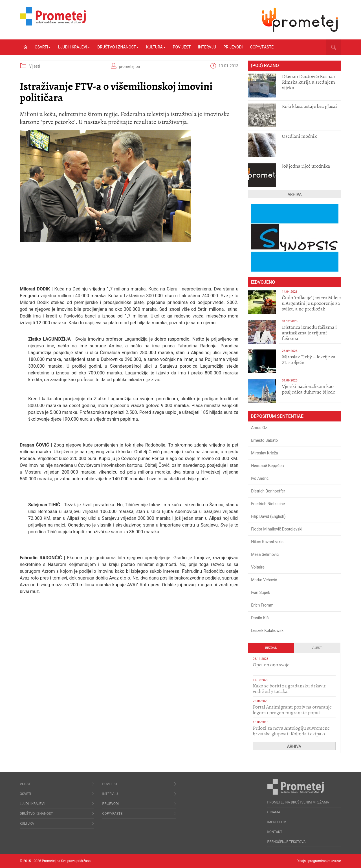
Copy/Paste (262, 47)
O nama (274, 812)
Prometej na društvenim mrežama (298, 802)
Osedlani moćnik (299, 136)
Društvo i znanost (118, 47)
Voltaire (258, 567)
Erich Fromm (262, 605)
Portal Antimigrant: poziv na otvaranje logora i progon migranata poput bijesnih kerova (292, 712)
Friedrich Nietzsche (268, 504)
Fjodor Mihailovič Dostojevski (277, 529)
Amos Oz (259, 428)
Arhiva (295, 194)
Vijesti (34, 66)
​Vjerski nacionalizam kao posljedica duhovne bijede (308, 389)
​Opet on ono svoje (271, 665)
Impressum (277, 822)
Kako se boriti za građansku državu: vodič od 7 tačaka (290, 689)
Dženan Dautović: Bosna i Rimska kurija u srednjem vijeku (308, 82)
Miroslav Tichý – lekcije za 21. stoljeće (309, 359)
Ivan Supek (261, 592)
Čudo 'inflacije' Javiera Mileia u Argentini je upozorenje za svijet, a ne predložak (311, 303)
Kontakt (275, 832)
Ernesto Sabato (264, 440)
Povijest (182, 47)
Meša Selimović (265, 554)
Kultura (156, 47)
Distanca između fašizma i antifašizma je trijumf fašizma (309, 333)
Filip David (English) (268, 516)
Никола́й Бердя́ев (267, 466)
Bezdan (271, 648)
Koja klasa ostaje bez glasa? (310, 106)
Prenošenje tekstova (287, 842)
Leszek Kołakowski (268, 631)
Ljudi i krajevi (74, 47)
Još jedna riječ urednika (306, 166)
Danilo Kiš (260, 618)
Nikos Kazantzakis (267, 542)
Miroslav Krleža (265, 453)
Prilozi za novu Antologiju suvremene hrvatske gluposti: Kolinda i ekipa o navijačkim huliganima (291, 734)
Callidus (335, 861)
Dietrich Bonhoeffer (268, 491)
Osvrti (43, 47)
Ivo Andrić (260, 478)
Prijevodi (233, 47)
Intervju (207, 47)
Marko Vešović (264, 580)
